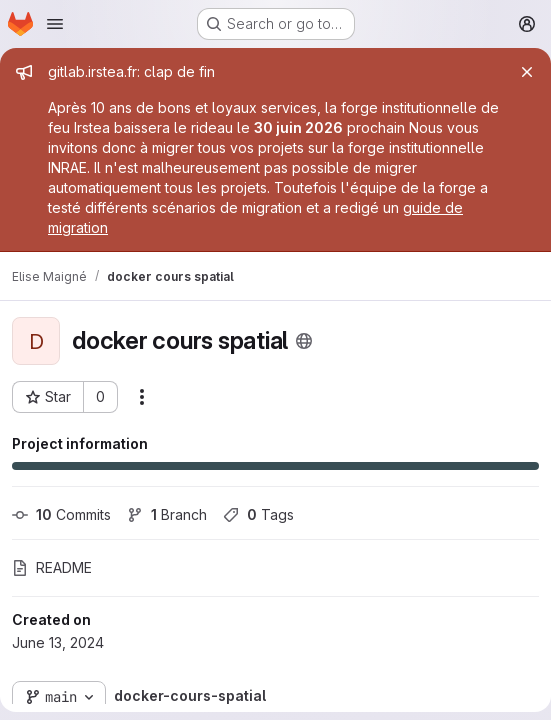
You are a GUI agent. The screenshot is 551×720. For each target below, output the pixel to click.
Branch (167, 514)
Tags (258, 514)
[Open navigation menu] (55, 24)
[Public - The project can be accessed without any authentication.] (304, 341)
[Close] (527, 72)
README (52, 567)
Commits (61, 514)
